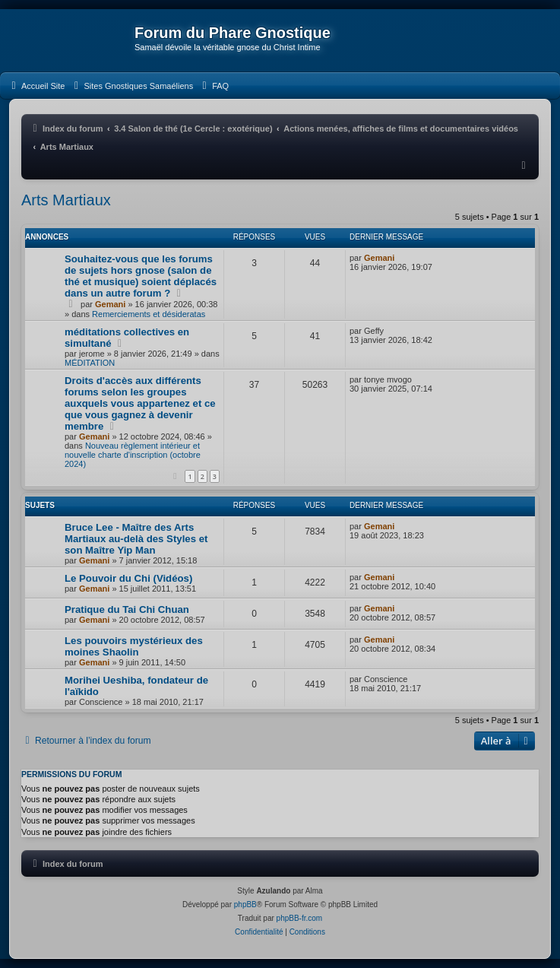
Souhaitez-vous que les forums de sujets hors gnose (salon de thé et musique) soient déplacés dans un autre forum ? (141, 276)
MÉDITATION (90, 363)
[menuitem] (36, 86)
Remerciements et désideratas (149, 314)
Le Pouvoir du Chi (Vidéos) (128, 578)
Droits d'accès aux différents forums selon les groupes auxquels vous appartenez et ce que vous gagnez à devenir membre (140, 403)
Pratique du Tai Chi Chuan (127, 609)
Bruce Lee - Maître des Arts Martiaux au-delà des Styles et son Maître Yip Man (136, 539)
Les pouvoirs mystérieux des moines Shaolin (134, 646)
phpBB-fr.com (300, 918)
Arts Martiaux (66, 200)
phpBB (245, 905)
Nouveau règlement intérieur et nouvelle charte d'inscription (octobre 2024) (133, 455)
